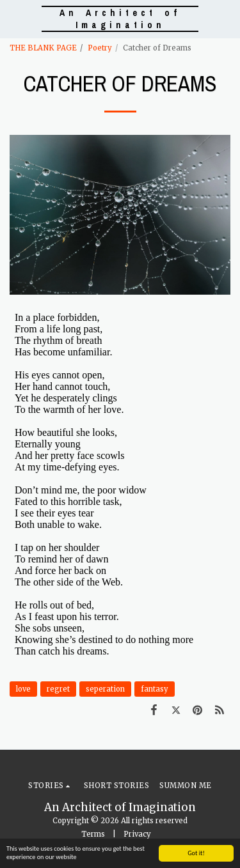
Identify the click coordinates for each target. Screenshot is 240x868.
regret (58, 689)
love (23, 689)
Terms (93, 834)
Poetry (100, 48)
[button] (14, 18)
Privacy (137, 834)
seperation (105, 689)
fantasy (155, 689)
